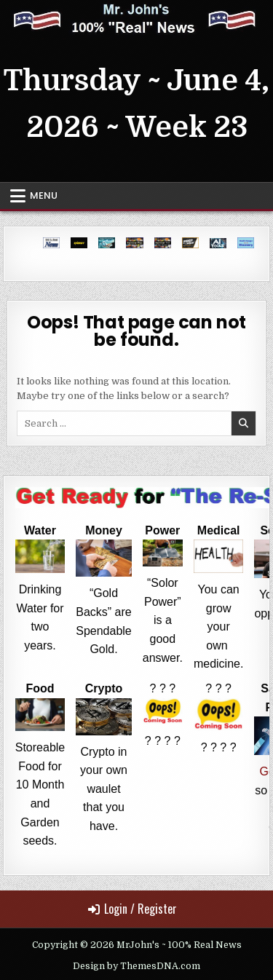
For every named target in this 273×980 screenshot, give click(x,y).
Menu (44, 195)
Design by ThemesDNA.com (136, 966)
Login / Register (132, 909)
